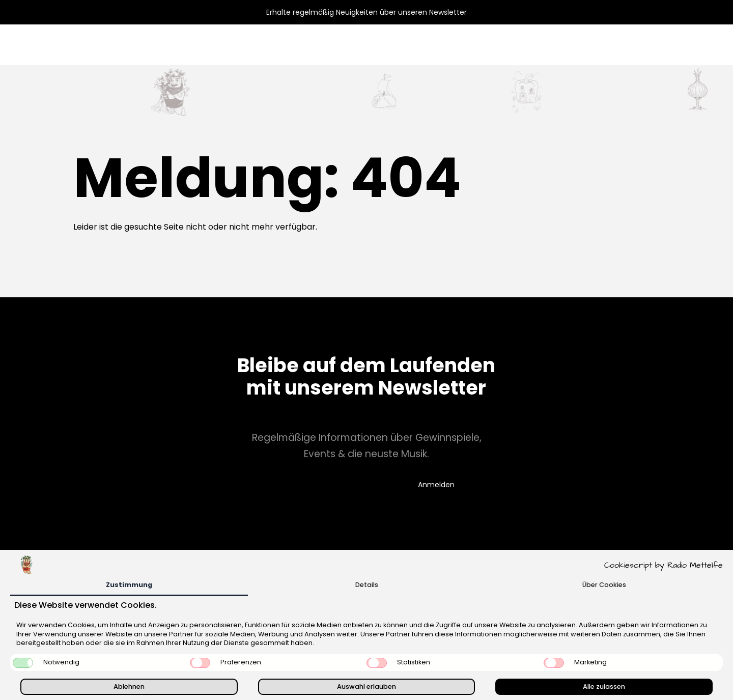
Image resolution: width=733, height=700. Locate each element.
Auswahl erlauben (366, 687)
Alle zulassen (604, 687)
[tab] (129, 586)
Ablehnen (129, 687)
